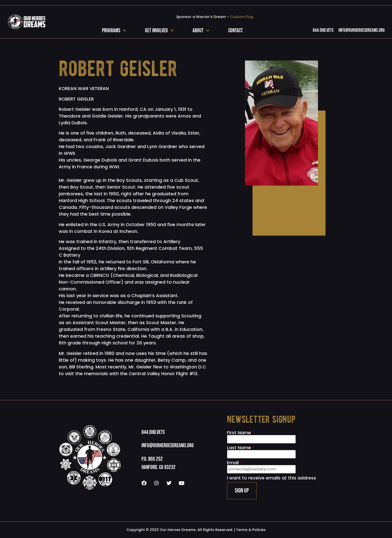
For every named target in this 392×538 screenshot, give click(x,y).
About (201, 31)
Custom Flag (242, 17)
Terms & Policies (251, 530)
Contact (235, 31)
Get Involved (159, 31)
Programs (114, 31)
